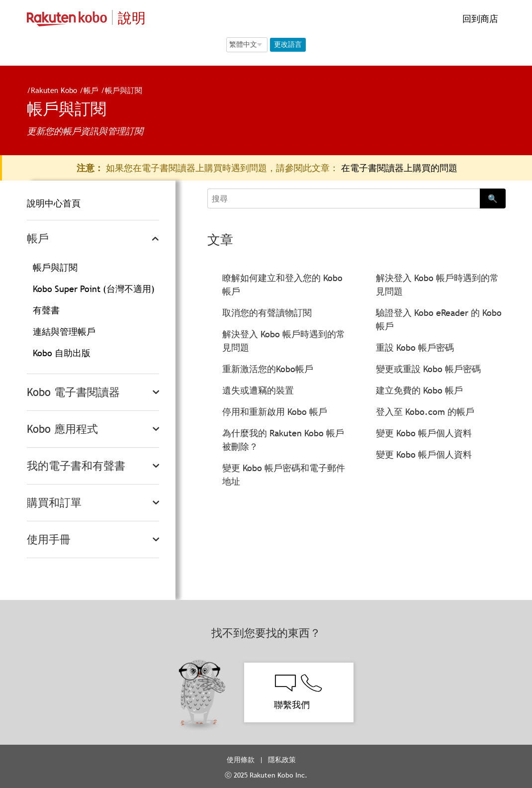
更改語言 (288, 44)
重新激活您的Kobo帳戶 (268, 369)
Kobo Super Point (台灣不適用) (94, 289)
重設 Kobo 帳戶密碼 (415, 347)
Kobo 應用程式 (62, 429)
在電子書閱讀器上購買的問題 (399, 168)
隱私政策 (283, 760)
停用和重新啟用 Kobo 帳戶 (275, 412)
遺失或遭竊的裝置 (258, 390)
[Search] (343, 198)
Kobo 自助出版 (62, 353)
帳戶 (87, 90)
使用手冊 (49, 540)
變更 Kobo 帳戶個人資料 (424, 433)
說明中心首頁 (54, 203)
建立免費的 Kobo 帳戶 (419, 390)
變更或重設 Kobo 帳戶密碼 (428, 369)
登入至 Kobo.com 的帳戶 (425, 412)
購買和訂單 (54, 503)
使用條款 (241, 760)
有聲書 (46, 310)
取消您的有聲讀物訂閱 (267, 313)
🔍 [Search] (493, 198)
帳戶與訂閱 (120, 90)
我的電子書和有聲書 (76, 466)
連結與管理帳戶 (64, 332)
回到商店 (479, 19)
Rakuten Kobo (50, 90)
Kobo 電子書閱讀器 (73, 392)
